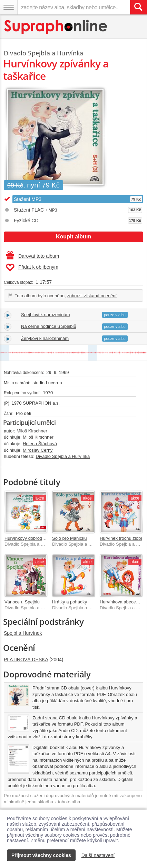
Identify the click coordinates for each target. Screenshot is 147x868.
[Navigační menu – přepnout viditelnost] (9, 7)
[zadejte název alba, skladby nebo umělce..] (74, 7)
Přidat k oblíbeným (32, 268)
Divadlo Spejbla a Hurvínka (44, 53)
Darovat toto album (33, 256)
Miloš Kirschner (32, 431)
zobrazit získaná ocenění (92, 296)
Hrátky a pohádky (70, 602)
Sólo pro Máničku (69, 538)
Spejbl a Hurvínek (23, 633)
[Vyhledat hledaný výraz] (138, 7)
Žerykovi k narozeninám (45, 338)
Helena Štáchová (40, 444)
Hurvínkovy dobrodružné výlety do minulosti (48, 538)
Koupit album (73, 237)
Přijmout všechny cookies (41, 855)
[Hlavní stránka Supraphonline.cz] (56, 27)
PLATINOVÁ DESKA (26, 660)
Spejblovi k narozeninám (46, 315)
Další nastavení (98, 855)
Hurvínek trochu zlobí (121, 538)
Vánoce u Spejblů (22, 602)
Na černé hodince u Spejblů (49, 326)
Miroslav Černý (38, 450)
